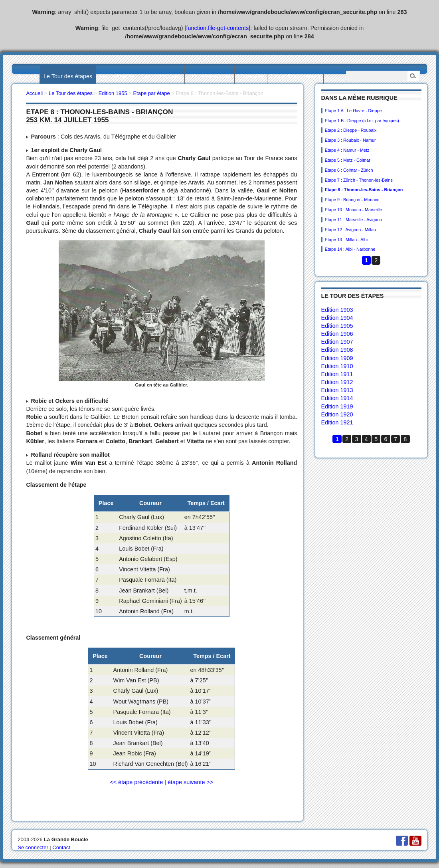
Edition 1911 (337, 374)
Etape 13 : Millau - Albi (346, 240)
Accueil (27, 76)
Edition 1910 (337, 366)
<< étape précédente (136, 782)
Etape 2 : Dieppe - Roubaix (351, 130)
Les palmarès (117, 76)
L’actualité (251, 76)
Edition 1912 (337, 382)
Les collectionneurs (296, 76)
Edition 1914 (337, 398)
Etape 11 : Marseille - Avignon (353, 220)
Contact (61, 847)
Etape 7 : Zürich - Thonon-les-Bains (359, 180)
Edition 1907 (337, 342)
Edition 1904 (337, 318)
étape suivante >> (190, 782)
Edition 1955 (113, 93)
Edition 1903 (337, 310)
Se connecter (33, 847)
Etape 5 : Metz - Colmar (348, 160)
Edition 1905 (337, 326)
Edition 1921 (337, 422)
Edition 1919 (337, 406)
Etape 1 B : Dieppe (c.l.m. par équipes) (362, 121)
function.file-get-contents (218, 28)
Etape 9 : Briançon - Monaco (352, 200)
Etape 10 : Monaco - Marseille (353, 210)
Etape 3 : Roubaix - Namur (350, 140)
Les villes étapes (210, 76)
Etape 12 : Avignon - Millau (350, 230)
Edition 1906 (337, 334)
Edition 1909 (337, 358)
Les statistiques (161, 76)
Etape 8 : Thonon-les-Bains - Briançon (364, 190)
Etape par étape (151, 93)
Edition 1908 (337, 350)
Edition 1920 (337, 414)
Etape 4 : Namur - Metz (347, 150)
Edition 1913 (337, 390)
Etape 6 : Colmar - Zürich (349, 170)
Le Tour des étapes (68, 76)
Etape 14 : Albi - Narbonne (350, 249)
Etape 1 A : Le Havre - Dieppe (353, 111)
